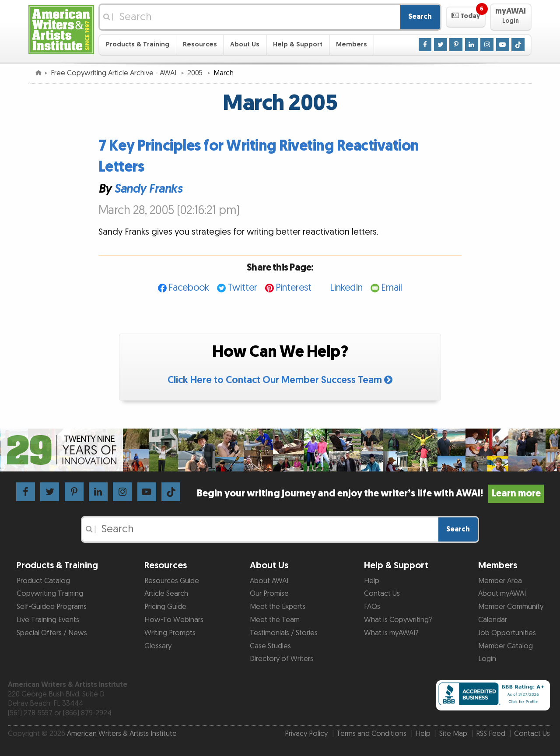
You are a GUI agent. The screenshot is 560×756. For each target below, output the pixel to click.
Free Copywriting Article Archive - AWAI (114, 73)
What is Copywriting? (398, 620)
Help (372, 581)
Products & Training (138, 44)
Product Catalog (43, 581)
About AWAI (269, 581)
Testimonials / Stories (284, 633)
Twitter (242, 288)
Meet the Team (275, 620)
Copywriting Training (50, 594)
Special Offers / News (52, 633)
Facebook (189, 288)
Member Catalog (506, 646)
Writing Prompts (170, 633)
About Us (245, 44)
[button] (466, 17)
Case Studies (270, 646)
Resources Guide (172, 581)
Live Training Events (48, 620)
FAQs (372, 607)
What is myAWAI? (391, 633)
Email (392, 288)
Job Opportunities (507, 633)
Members (352, 44)
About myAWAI (502, 594)
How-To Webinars (174, 620)
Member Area (500, 581)
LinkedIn (346, 288)
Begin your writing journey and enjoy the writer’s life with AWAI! (370, 494)
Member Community (511, 607)
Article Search (166, 594)
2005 (196, 73)
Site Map (453, 734)
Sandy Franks (148, 189)
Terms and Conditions (371, 734)
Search (420, 17)
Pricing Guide (165, 607)
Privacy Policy (306, 734)
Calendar (493, 620)
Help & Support (298, 44)
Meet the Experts (278, 607)
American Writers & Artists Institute (122, 734)
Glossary (158, 646)
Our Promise (269, 594)
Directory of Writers (282, 659)
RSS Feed (491, 734)
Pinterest (294, 288)
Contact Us (382, 594)
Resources (200, 44)
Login (487, 659)
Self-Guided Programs (52, 607)
